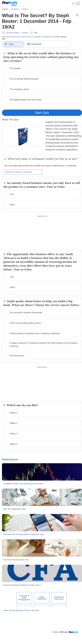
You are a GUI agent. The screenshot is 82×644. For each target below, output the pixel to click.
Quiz (9, 44)
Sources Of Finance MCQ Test (16, 560)
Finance (25, 33)
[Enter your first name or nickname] (23, 172)
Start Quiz (42, 113)
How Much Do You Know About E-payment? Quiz (24, 534)
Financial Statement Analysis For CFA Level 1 (22, 585)
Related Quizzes (10, 459)
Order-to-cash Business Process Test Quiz (21, 610)
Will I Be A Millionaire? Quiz (15, 509)
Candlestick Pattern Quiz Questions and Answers (23, 484)
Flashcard (34, 44)
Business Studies (13, 33)
